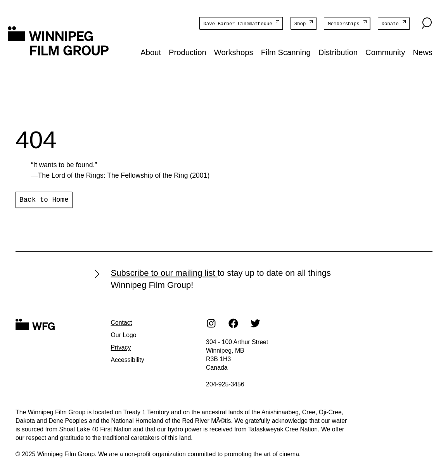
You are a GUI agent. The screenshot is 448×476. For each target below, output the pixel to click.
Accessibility (128, 359)
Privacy (121, 347)
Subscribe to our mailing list (164, 273)
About (151, 52)
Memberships (343, 23)
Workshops (234, 52)
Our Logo (124, 335)
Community (385, 52)
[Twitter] (256, 323)
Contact (122, 322)
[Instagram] (211, 323)
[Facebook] (234, 323)
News (423, 52)
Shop (300, 23)
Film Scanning (286, 52)
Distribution (338, 52)
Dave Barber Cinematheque (238, 23)
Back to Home (44, 199)
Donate (390, 23)
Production (188, 52)
